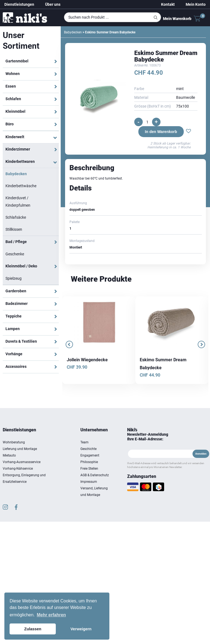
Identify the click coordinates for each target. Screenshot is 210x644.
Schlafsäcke (16, 217)
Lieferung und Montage (20, 449)
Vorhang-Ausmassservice (22, 462)
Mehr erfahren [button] (51, 615)
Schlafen (13, 99)
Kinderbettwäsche (21, 186)
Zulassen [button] (33, 629)
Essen (11, 86)
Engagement (90, 455)
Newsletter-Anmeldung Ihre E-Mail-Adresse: (148, 437)
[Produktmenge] (147, 122)
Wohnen (13, 74)
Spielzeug (14, 278)
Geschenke (15, 254)
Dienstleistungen (19, 4)
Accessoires (16, 366)
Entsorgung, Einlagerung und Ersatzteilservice (24, 478)
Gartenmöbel (17, 61)
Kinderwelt (15, 137)
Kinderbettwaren (20, 161)
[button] (189, 132)
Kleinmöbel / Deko (21, 266)
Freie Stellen (89, 469)
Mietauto (9, 455)
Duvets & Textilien (21, 341)
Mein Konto (196, 4)
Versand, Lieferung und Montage (94, 492)
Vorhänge (14, 354)
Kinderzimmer (18, 149)
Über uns (53, 4)
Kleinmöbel (15, 111)
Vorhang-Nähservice (18, 469)
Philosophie (89, 462)
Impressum (89, 482)
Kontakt (168, 4)
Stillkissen (14, 229)
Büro (10, 124)
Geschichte (88, 449)
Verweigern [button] (81, 629)
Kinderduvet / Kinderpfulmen (18, 202)
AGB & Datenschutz (95, 475)
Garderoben (16, 291)
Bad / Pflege (16, 242)
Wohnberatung (14, 442)
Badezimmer (17, 304)
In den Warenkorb (161, 132)
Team (84, 442)
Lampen (13, 329)
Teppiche (14, 316)
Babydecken (16, 174)
